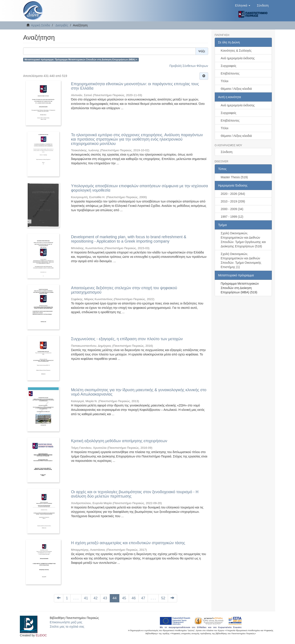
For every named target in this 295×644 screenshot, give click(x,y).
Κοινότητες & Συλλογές (236, 51)
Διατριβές (62, 25)
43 (105, 598)
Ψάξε (202, 51)
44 (115, 598)
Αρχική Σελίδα (40, 25)
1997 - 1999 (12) (232, 217)
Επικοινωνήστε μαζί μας (66, 622)
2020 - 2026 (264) (233, 194)
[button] (243, 5)
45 (124, 598)
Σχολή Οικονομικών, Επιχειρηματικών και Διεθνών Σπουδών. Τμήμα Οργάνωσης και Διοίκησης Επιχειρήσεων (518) (243, 240)
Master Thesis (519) (234, 177)
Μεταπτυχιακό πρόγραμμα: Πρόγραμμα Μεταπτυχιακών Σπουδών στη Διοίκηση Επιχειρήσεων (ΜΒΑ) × (81, 59)
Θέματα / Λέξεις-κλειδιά (236, 89)
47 (143, 598)
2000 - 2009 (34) (232, 209)
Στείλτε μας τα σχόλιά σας (67, 627)
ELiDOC (41, 635)
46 (134, 598)
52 (163, 598)
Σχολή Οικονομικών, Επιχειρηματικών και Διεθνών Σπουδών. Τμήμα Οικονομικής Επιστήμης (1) (241, 260)
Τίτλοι (225, 81)
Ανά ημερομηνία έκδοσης (238, 58)
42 (95, 598)
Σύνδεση (227, 152)
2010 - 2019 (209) (233, 201)
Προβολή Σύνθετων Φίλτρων (189, 66)
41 (86, 598)
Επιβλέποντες (230, 73)
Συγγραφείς (229, 66)
